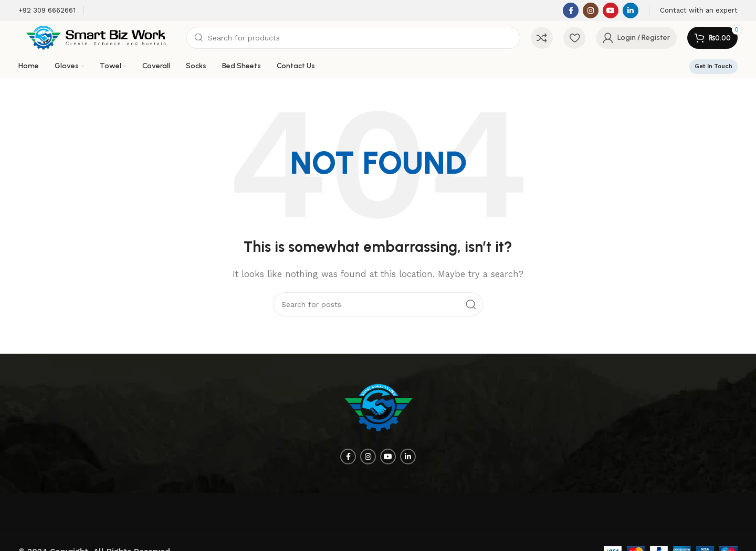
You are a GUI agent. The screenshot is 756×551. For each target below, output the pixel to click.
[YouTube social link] (611, 10)
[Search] (353, 38)
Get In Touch (713, 66)
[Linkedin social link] (631, 10)
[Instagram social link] (591, 10)
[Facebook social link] (571, 10)
